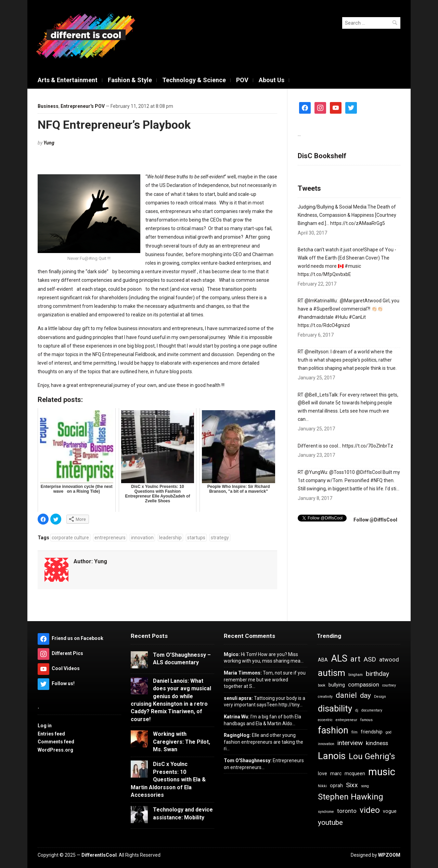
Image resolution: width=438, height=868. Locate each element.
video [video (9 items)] (370, 810)
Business (48, 106)
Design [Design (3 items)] (380, 697)
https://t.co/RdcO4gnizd (324, 325)
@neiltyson (317, 352)
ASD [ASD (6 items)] (370, 659)
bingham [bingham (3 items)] (356, 675)
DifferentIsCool (99, 855)
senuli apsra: (238, 698)
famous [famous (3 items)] (366, 720)
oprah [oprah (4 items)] (336, 785)
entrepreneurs (110, 538)
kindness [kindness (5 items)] (377, 743)
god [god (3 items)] (389, 732)
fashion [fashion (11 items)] (333, 730)
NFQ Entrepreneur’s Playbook (114, 125)
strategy (220, 538)
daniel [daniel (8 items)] (346, 695)
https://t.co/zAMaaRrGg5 (358, 223)
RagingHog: (237, 735)
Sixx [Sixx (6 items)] (352, 785)
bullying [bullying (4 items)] (337, 685)
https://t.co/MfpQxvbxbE (324, 274)
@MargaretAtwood (361, 301)
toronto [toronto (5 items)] (347, 811)
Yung (49, 143)
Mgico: (232, 654)
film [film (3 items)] (355, 732)
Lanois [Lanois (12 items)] (332, 756)
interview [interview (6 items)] (350, 743)
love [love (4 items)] (323, 773)
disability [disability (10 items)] (335, 708)
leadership (170, 538)
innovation (142, 538)
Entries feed (51, 734)
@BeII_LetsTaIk (321, 395)
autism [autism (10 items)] (332, 673)
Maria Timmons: (243, 673)
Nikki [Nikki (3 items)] (322, 786)
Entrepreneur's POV (83, 106)
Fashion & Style (130, 80)
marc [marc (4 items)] (336, 773)
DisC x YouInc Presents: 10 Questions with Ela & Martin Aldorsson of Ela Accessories (168, 779)
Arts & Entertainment (68, 80)
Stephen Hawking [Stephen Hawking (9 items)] (351, 797)
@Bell (304, 403)
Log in (45, 726)
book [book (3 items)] (322, 685)
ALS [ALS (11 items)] (339, 658)
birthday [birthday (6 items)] (377, 674)
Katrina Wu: (237, 717)
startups (196, 538)
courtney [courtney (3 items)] (389, 685)
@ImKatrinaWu (321, 301)
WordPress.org (55, 750)
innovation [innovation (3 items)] (326, 744)
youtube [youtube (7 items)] (330, 822)
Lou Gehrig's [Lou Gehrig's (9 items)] (372, 756)
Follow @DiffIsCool (375, 520)
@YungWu (316, 472)
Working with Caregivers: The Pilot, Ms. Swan (182, 742)
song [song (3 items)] (365, 786)
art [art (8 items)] (355, 659)
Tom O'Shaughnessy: (248, 760)
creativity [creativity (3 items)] (325, 697)
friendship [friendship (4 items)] (372, 732)
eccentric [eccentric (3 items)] (325, 720)
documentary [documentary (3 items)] (372, 710)
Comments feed (56, 742)
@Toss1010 (342, 472)
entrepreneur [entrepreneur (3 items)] (346, 720)
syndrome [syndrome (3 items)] (326, 812)
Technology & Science (194, 80)
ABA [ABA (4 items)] (323, 660)
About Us (272, 80)
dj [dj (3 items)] (357, 710)
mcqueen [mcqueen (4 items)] (355, 773)
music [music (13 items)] (382, 772)
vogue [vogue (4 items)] (390, 811)
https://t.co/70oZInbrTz (368, 446)
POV (242, 80)
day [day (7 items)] (365, 695)
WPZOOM (389, 855)
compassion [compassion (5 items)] (364, 684)
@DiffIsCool (369, 472)
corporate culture (70, 538)
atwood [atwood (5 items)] (389, 659)
